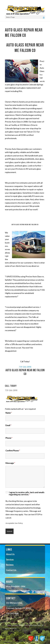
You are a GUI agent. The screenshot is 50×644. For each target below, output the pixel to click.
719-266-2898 (25, 367)
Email (8, 425)
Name (9, 413)
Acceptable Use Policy (14, 523)
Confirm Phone (13, 451)
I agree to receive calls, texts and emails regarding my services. (27, 493)
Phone (9, 438)
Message (10, 463)
